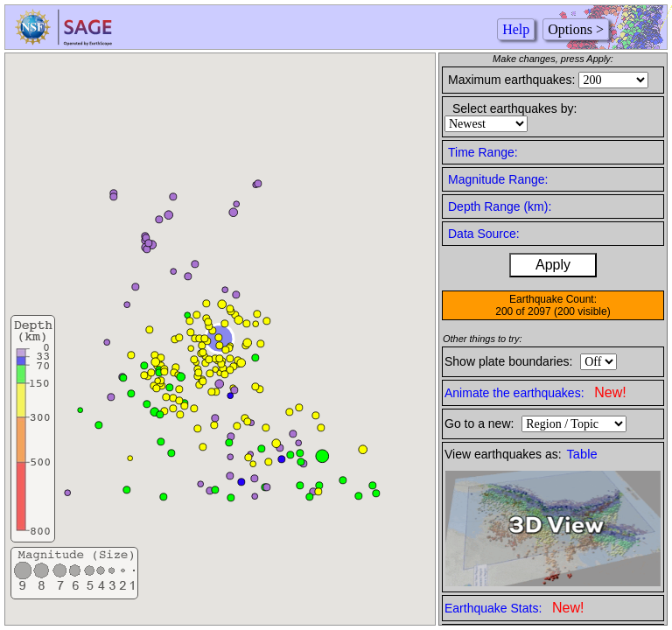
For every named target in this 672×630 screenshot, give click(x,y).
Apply (553, 265)
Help (516, 29)
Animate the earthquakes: (535, 392)
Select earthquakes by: (514, 108)
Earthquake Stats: (514, 608)
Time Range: (483, 152)
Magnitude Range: (498, 179)
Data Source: (484, 234)
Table (582, 454)
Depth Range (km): (500, 206)
